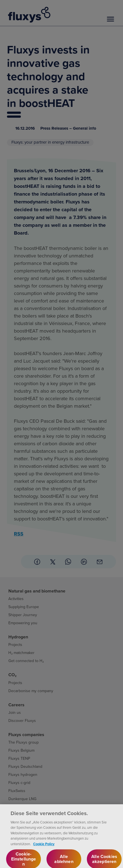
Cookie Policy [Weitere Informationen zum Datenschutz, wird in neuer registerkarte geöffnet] (44, 848)
